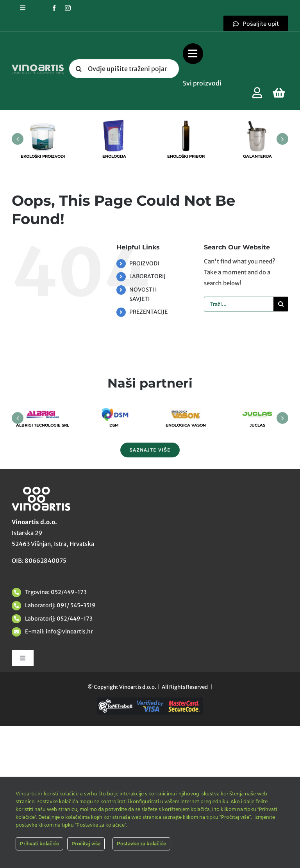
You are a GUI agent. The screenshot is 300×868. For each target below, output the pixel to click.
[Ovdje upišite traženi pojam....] (124, 69)
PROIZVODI (144, 263)
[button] (18, 139)
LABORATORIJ (147, 276)
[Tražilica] (79, 69)
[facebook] (54, 8)
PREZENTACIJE (148, 312)
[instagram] (68, 8)
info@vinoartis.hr (69, 631)
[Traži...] (239, 304)
